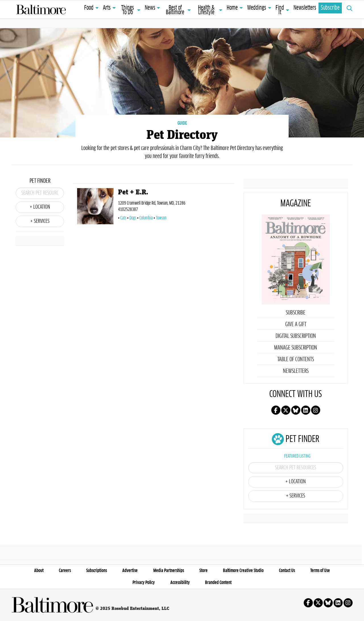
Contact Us (287, 571)
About (39, 571)
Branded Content (218, 583)
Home (232, 8)
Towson (161, 218)
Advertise (130, 571)
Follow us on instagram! (316, 410)
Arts (107, 8)
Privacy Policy (144, 583)
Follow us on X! (286, 410)
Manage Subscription (296, 348)
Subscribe (330, 8)
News (150, 8)
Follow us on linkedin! (306, 410)
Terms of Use (320, 571)
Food (89, 8)
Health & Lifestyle (206, 10)
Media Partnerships (169, 571)
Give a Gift (296, 324)
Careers (65, 571)
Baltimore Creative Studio (243, 571)
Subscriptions (97, 571)
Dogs (133, 218)
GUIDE (182, 123)
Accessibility (180, 583)
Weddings (257, 8)
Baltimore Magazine (41, 9)
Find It (280, 10)
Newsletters (305, 8)
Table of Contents (296, 359)
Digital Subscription (296, 336)
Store (203, 571)
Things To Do (128, 10)
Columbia (146, 218)
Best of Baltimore (175, 10)
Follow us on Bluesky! (296, 410)
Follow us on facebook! (276, 410)
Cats (123, 218)
